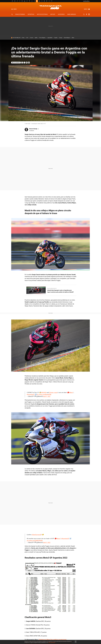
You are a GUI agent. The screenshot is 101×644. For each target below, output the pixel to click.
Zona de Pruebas (20, 14)
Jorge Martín (50, 38)
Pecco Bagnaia (42, 38)
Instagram (89, 14)
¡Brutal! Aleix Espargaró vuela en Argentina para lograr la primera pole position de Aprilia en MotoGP (60, 291)
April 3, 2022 (47, 396)
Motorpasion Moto (50, 7)
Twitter (84, 14)
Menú (15, 9)
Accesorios (61, 14)
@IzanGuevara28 (36, 535)
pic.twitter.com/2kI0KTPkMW (35, 540)
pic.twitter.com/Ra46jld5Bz (44, 394)
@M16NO (44, 392)
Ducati (32, 38)
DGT (27, 38)
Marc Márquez (72, 14)
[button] (34, 129)
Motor (73, 38)
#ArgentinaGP (31, 394)
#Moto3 (71, 392)
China (23, 38)
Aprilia (36, 38)
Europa (61, 38)
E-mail (29, 63)
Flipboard (27, 63)
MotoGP (53, 14)
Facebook (86, 14)
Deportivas (31, 14)
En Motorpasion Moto (52, 288)
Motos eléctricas (42, 14)
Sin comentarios (17, 63)
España (56, 38)
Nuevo (86, 9)
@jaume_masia (53, 392)
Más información (52, 642)
